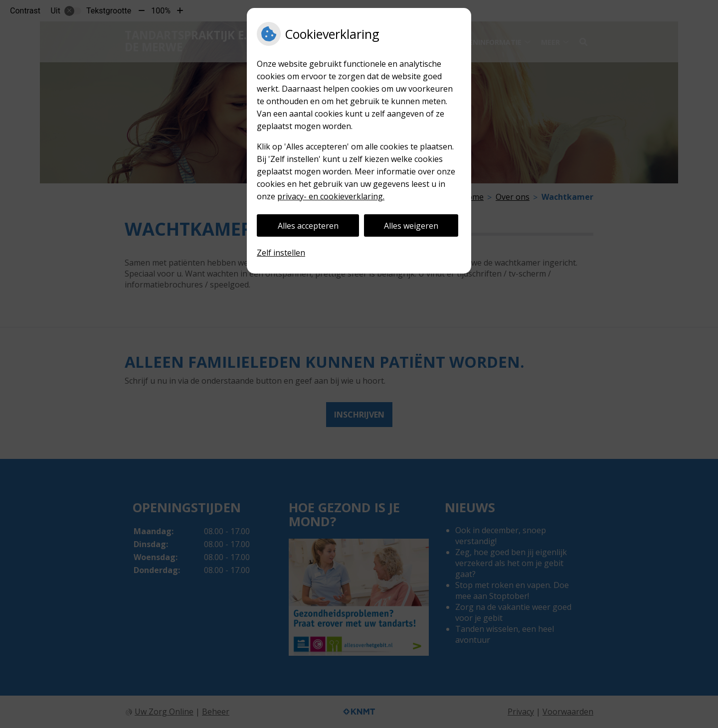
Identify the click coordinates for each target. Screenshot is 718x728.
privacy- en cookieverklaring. (331, 196)
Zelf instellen (281, 253)
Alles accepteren (308, 226)
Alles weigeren (411, 226)
